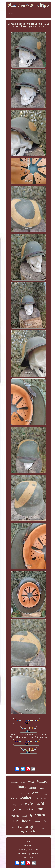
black (43, 799)
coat (36, 799)
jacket (33, 831)
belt (20, 827)
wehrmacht (34, 803)
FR (32, 858)
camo (14, 798)
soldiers (14, 782)
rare (41, 809)
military (20, 787)
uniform (24, 832)
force (23, 782)
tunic (21, 794)
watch (20, 805)
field (31, 782)
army (14, 820)
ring (14, 805)
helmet (42, 782)
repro (13, 793)
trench (25, 816)
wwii (36, 792)
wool (27, 794)
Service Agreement (28, 854)
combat (33, 788)
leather (26, 798)
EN (25, 858)
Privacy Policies (28, 850)
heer (26, 821)
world (43, 828)
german (38, 814)
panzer (45, 794)
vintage (15, 816)
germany (18, 809)
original (32, 826)
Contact (28, 846)
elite (41, 788)
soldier (31, 809)
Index (28, 842)
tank (14, 828)
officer (37, 822)
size (45, 821)
